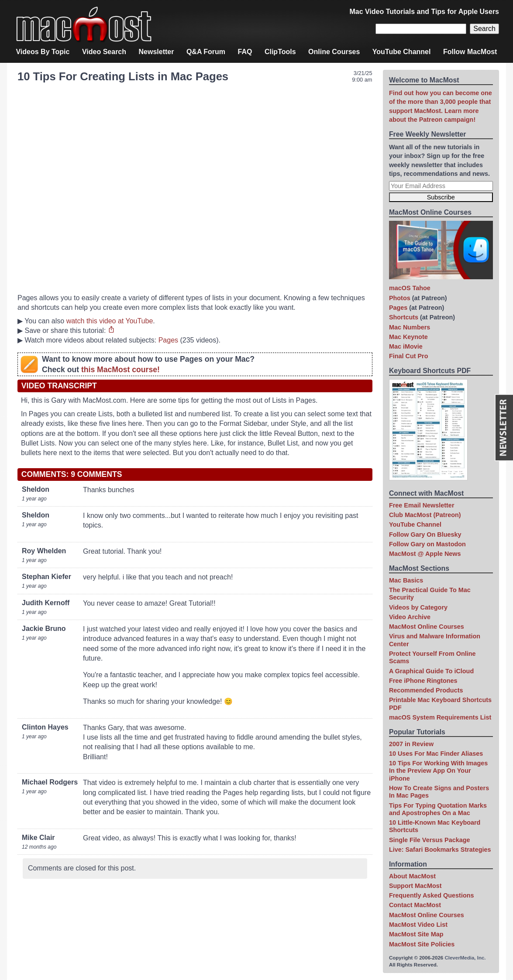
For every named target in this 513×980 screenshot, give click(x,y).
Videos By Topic (43, 52)
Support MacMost (415, 886)
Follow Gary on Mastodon (427, 544)
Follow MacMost (470, 52)
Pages (168, 340)
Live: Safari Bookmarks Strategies (440, 850)
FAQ (245, 52)
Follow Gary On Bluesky (425, 535)
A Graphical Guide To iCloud (431, 671)
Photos (400, 298)
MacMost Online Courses (427, 627)
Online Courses (334, 52)
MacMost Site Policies (422, 944)
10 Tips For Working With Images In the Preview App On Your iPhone (438, 771)
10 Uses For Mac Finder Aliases (436, 754)
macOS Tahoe (410, 288)
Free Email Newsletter (422, 505)
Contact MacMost (415, 905)
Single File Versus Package (430, 840)
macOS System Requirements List (440, 717)
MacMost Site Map (416, 934)
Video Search (104, 52)
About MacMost (412, 876)
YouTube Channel (402, 52)
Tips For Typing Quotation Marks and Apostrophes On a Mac (438, 809)
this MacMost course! (121, 370)
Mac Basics (406, 580)
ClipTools (280, 52)
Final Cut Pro (409, 356)
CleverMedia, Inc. (465, 958)
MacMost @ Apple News (425, 554)
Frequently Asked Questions (432, 895)
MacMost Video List (418, 925)
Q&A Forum (206, 52)
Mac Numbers (410, 327)
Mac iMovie (406, 346)
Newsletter (157, 52)
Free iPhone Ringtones (423, 681)
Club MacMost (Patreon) (425, 515)
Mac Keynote (408, 337)
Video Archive (410, 617)
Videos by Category (418, 607)
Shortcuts (404, 317)
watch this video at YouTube (110, 321)
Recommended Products (426, 690)
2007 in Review (411, 744)
